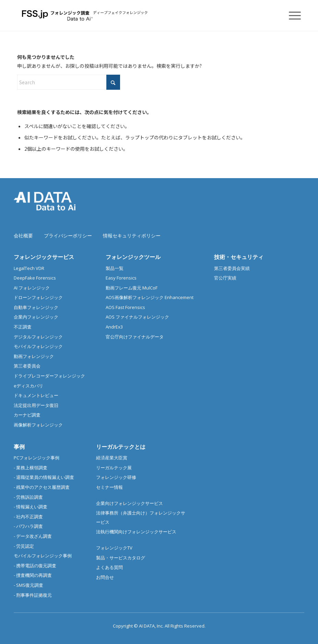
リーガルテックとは (121, 447)
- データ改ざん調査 (33, 536)
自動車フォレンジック (36, 307)
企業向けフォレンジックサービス (129, 503)
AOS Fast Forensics (125, 307)
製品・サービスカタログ (121, 558)
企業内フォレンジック (36, 317)
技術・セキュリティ (239, 257)
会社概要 (23, 236)
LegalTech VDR (29, 268)
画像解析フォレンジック (38, 425)
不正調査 (23, 327)
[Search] (69, 82)
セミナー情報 (109, 487)
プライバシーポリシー (68, 236)
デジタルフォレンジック (38, 337)
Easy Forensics (121, 278)
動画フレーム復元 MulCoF (132, 288)
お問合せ (105, 577)
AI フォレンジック (32, 288)
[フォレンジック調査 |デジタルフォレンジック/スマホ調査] (86, 15)
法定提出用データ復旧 (36, 405)
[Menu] (291, 15)
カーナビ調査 (27, 415)
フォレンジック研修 (116, 477)
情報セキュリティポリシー (132, 236)
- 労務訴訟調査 (28, 497)
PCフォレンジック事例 (37, 458)
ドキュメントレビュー (36, 395)
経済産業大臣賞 (112, 458)
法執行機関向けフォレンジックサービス (136, 532)
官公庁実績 (225, 278)
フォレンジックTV (114, 548)
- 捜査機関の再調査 (33, 575)
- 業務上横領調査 (31, 468)
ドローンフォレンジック (38, 297)
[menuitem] (291, 15)
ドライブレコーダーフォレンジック (49, 376)
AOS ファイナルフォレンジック (137, 317)
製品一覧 (115, 268)
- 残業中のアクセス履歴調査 (42, 487)
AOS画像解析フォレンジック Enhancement (150, 297)
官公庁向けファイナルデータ (135, 337)
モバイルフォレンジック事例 (43, 556)
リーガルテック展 (114, 468)
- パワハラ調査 (28, 526)
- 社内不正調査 (28, 517)
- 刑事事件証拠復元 (33, 595)
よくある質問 (109, 567)
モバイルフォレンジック (38, 346)
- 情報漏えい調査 (31, 507)
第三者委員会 (27, 366)
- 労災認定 (24, 546)
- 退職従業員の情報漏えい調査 (44, 477)
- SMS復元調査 (28, 585)
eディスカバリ (28, 386)
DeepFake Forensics (35, 278)
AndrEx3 (114, 327)
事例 (19, 447)
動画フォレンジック (34, 356)
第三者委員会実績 (232, 268)
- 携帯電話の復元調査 (35, 566)
